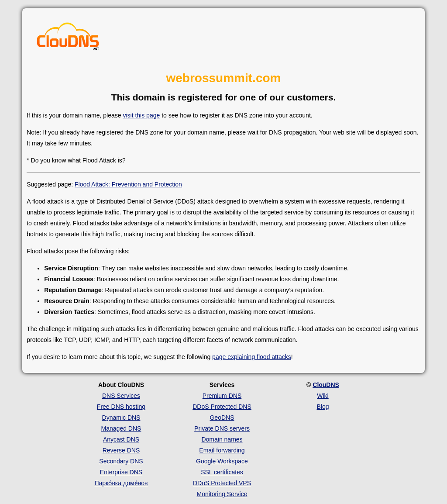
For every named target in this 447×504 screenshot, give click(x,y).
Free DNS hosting (121, 407)
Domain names (222, 439)
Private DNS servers (222, 428)
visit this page (141, 115)
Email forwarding (222, 450)
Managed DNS (121, 428)
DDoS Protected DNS (222, 407)
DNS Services (121, 396)
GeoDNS (222, 418)
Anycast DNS (121, 439)
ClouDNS (326, 385)
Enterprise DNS (121, 472)
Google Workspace (222, 461)
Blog (323, 407)
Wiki (323, 396)
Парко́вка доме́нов (121, 483)
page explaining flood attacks (252, 357)
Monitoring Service (222, 494)
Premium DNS (222, 396)
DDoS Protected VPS (222, 483)
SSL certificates (222, 472)
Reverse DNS (121, 450)
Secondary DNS (121, 461)
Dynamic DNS (121, 418)
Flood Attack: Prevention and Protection (128, 184)
